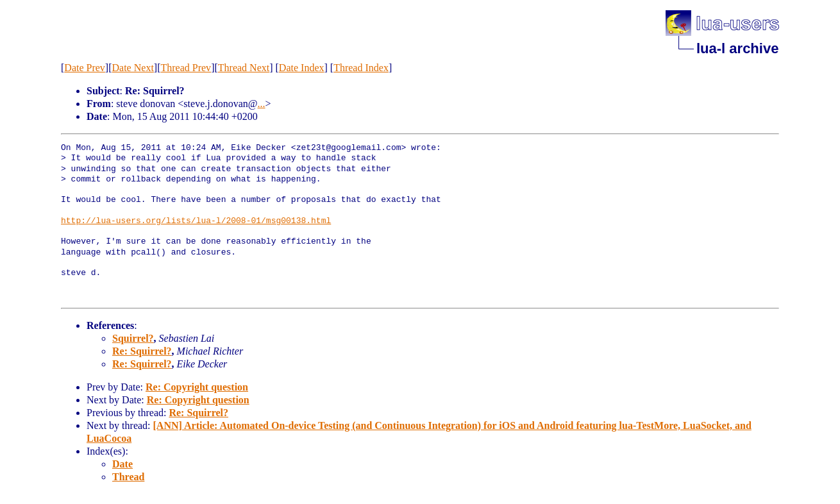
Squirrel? (133, 338)
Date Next (133, 68)
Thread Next (244, 68)
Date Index (302, 68)
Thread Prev (186, 68)
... (262, 104)
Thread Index (361, 68)
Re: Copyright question (197, 387)
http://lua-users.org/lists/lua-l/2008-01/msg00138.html (196, 221)
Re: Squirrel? (142, 351)
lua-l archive (737, 48)
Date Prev (85, 68)
